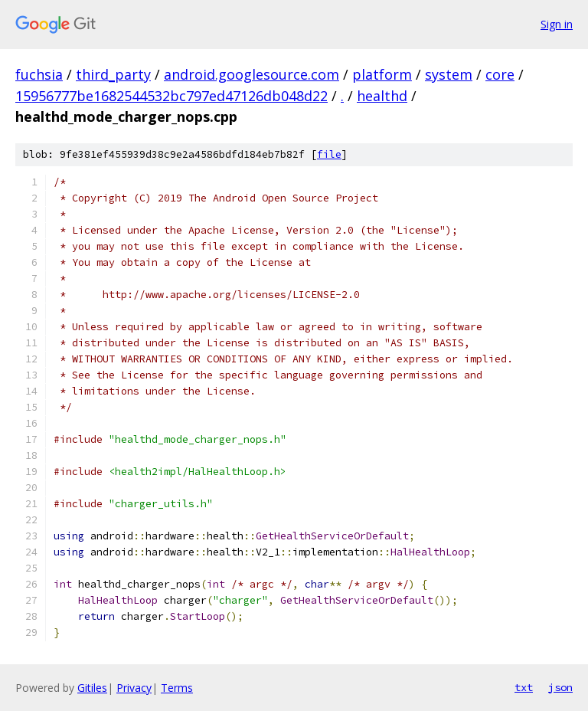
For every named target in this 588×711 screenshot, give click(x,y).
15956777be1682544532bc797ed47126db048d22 (171, 96)
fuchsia (39, 74)
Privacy (134, 688)
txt (524, 687)
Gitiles (92, 688)
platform (382, 74)
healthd (382, 96)
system (449, 74)
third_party (113, 74)
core (500, 74)
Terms (177, 688)
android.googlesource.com (252, 74)
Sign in (557, 24)
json (560, 687)
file (329, 154)
